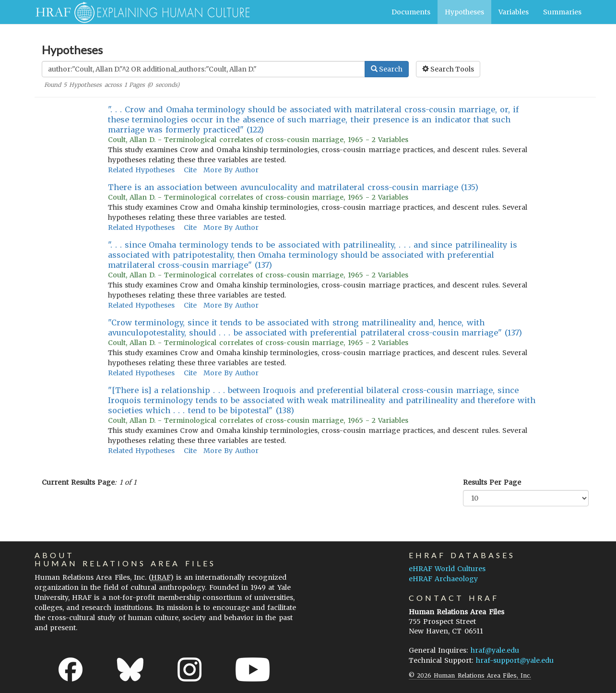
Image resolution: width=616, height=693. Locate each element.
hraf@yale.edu (495, 650)
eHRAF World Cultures (447, 569)
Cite (190, 170)
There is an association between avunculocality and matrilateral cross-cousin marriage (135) (293, 187)
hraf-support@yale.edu (515, 660)
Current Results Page (78, 482)
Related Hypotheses (141, 170)
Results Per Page (492, 482)
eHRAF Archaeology (443, 579)
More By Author (231, 170)
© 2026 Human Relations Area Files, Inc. (470, 675)
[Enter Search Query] (203, 69)
